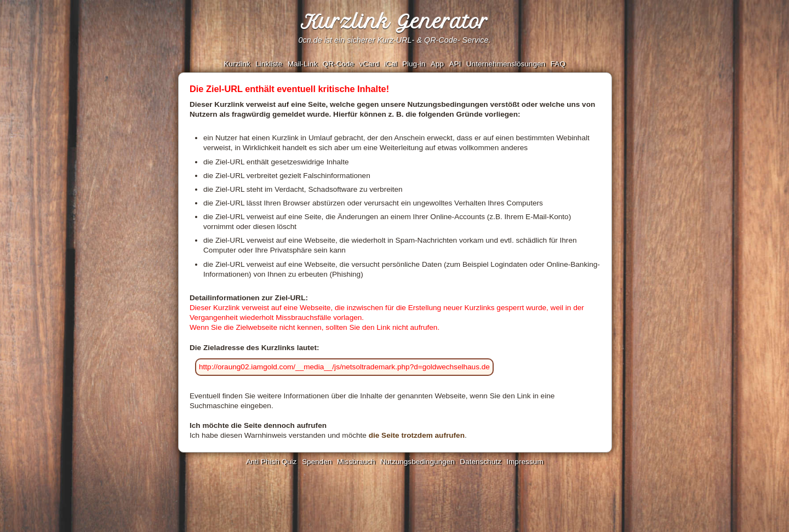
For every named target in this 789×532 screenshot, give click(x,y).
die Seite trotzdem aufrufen (417, 435)
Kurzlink (237, 64)
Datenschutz (481, 462)
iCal (390, 64)
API (455, 64)
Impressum (525, 462)
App (437, 64)
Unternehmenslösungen (506, 64)
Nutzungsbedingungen (418, 462)
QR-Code (338, 64)
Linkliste (269, 64)
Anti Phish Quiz (271, 462)
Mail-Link (302, 64)
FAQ (558, 64)
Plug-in (414, 64)
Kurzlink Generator (395, 22)
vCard (369, 64)
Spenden (317, 462)
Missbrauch (356, 462)
